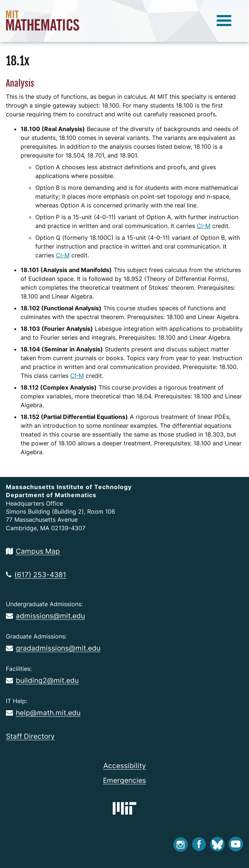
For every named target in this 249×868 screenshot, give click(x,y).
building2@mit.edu (42, 680)
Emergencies (125, 780)
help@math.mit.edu (43, 713)
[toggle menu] (224, 21)
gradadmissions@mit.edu (53, 648)
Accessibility (125, 766)
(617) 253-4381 (36, 575)
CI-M (204, 226)
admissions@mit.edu (45, 616)
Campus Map (33, 551)
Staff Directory (30, 736)
